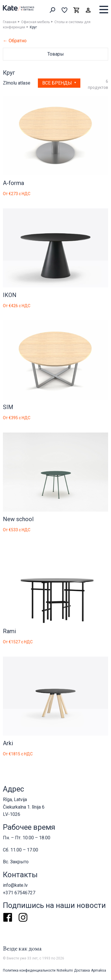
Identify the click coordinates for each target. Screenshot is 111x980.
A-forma (13, 183)
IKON (10, 295)
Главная (10, 22)
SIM (8, 407)
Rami (9, 631)
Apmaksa (99, 970)
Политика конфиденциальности (29, 970)
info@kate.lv (15, 885)
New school (18, 519)
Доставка (82, 970)
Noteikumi (65, 970)
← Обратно (15, 41)
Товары (56, 54)
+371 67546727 (19, 893)
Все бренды (58, 83)
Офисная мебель (35, 22)
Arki (8, 743)
